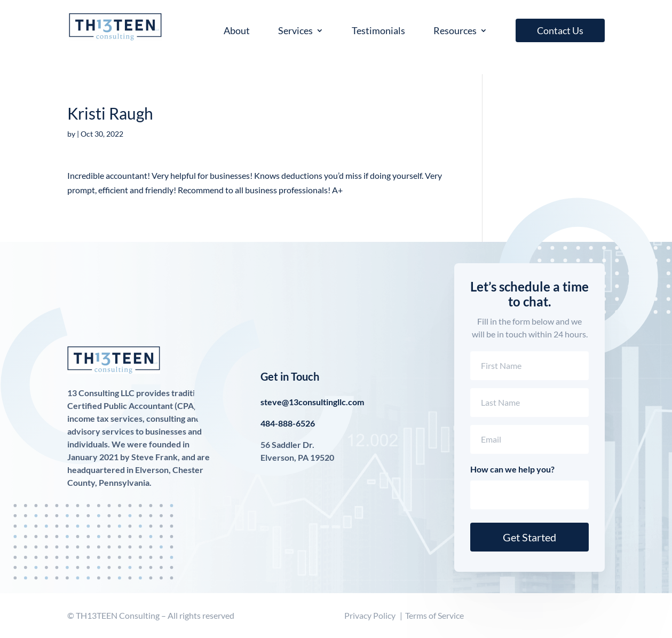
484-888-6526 (288, 423)
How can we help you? (512, 469)
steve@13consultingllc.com (312, 402)
